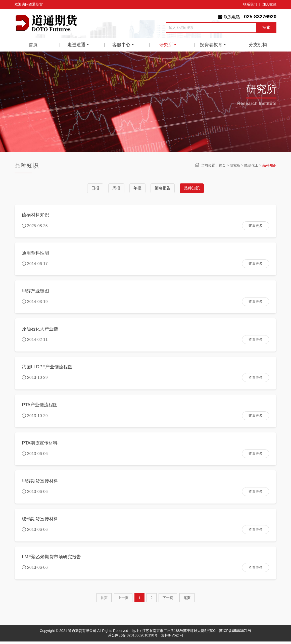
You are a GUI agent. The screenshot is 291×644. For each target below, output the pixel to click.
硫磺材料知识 (36, 215)
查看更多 (255, 226)
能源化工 (251, 165)
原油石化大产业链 (40, 330)
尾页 (187, 600)
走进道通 (76, 45)
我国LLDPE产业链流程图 (47, 368)
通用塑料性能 (36, 253)
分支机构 (258, 45)
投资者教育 (211, 45)
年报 (137, 188)
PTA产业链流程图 (40, 406)
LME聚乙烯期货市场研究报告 (52, 559)
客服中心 (121, 45)
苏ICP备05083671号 (235, 633)
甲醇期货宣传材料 (40, 483)
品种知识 (269, 165)
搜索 (266, 28)
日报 (95, 188)
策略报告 (163, 188)
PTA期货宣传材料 (40, 444)
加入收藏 (269, 4)
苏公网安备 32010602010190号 (133, 638)
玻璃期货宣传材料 (40, 521)
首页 (33, 45)
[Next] (168, 600)
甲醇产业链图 (36, 291)
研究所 (166, 45)
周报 (116, 188)
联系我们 (250, 4)
